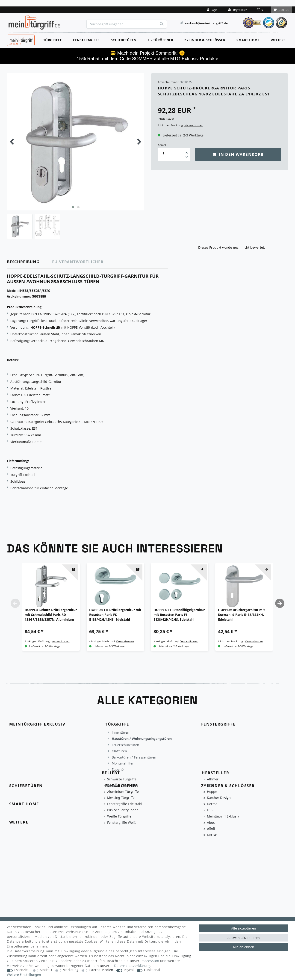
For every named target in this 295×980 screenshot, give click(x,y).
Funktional (152, 970)
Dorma (212, 804)
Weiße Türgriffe (119, 816)
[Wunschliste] (260, 10)
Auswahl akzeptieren (244, 938)
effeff (211, 829)
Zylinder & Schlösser (205, 40)
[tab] (30, 262)
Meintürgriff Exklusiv (223, 816)
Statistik (46, 970)
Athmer (213, 779)
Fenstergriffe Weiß (121, 823)
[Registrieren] (238, 10)
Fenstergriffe (86, 40)
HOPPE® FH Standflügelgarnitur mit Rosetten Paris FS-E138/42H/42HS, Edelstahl (179, 615)
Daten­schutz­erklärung (132, 966)
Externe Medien (101, 970)
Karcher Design (219, 798)
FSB (210, 810)
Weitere (278, 40)
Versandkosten (193, 125)
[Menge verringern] (187, 158)
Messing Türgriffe (121, 798)
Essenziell (22, 970)
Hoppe (212, 792)
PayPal (129, 970)
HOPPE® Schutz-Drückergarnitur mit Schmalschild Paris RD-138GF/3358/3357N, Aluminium (51, 615)
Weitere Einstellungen (24, 975)
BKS (210, 786)
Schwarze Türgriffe (122, 779)
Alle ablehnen (243, 947)
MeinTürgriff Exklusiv (20, 40)
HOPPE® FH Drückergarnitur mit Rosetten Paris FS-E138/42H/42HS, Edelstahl (115, 615)
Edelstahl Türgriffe (122, 786)
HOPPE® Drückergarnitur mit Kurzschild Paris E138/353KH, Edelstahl (241, 615)
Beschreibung (23, 262)
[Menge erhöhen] (187, 151)
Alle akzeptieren (244, 928)
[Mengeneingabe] (163, 153)
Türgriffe (53, 40)
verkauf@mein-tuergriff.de (206, 23)
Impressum (150, 961)
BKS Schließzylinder (122, 810)
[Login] (212, 10)
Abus (211, 823)
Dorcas (212, 835)
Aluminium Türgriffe (123, 792)
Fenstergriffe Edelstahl (125, 804)
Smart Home (248, 40)
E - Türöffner (161, 40)
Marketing (71, 970)
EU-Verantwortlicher (78, 262)
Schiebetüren (124, 40)
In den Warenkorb (238, 154)
